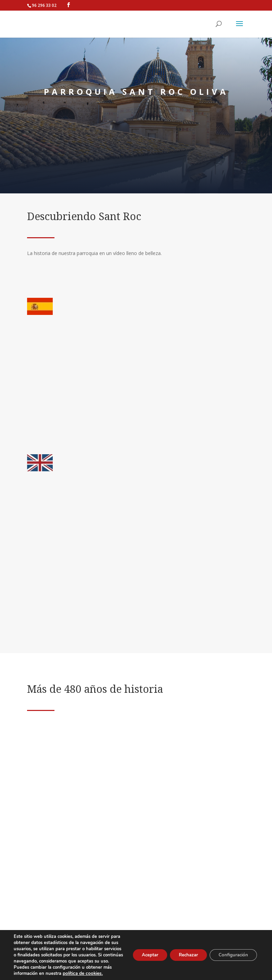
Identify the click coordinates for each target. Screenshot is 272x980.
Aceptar (140, 952)
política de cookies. (82, 973)
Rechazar (182, 952)
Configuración (231, 952)
